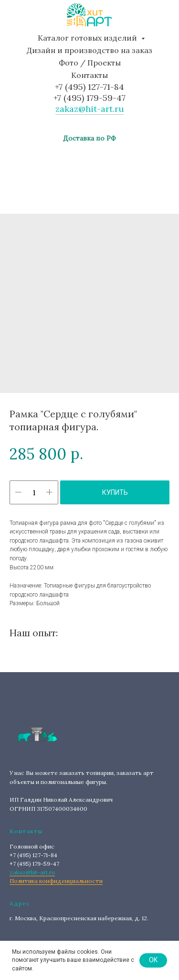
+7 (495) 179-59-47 (89, 98)
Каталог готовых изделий (88, 38)
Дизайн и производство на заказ (89, 50)
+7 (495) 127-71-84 (89, 87)
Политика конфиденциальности (56, 881)
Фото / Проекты (90, 63)
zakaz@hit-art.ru (90, 109)
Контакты (89, 75)
